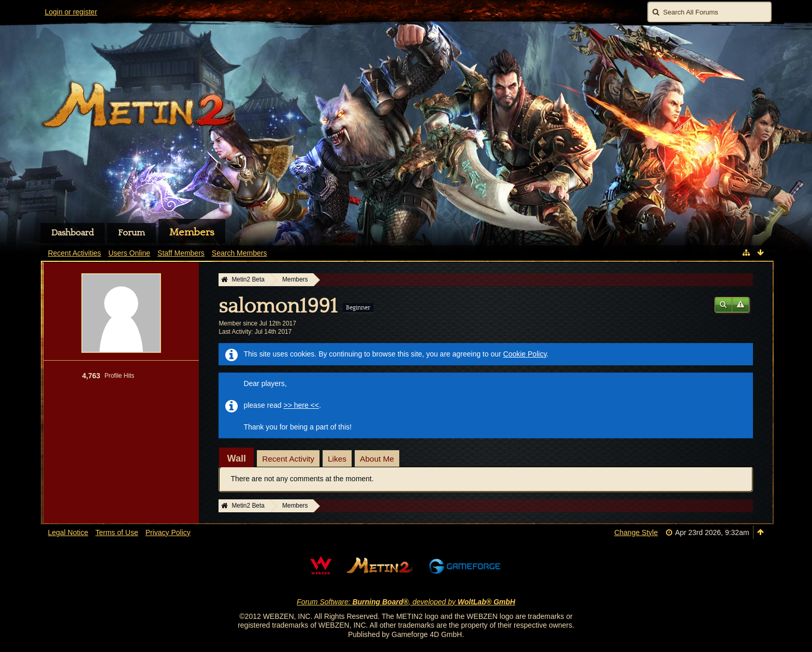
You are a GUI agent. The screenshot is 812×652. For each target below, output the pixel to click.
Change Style (636, 532)
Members (192, 232)
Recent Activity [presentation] (288, 459)
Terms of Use (117, 532)
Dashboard (72, 233)
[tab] (236, 458)
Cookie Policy (525, 354)
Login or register (71, 12)
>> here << (301, 405)
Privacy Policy (168, 532)
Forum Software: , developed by (406, 602)
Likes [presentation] (337, 459)
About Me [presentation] (377, 459)
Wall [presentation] (236, 458)
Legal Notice (68, 532)
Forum (132, 233)
